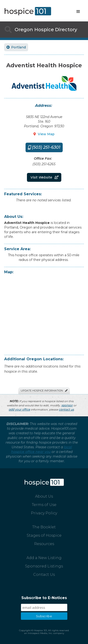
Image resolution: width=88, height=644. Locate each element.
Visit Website (44, 177)
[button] (78, 12)
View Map (44, 134)
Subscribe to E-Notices (44, 598)
